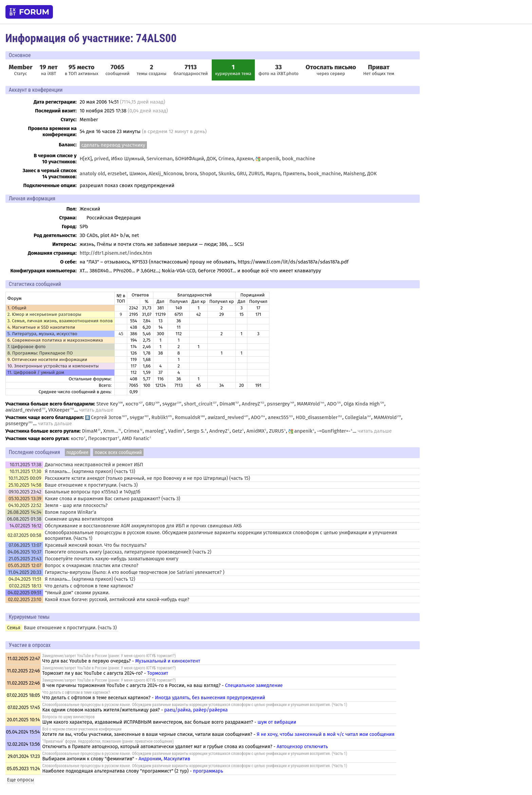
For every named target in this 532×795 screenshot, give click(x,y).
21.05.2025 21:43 (25, 559)
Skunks (226, 174)
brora (191, 174)
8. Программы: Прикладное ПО (40, 353)
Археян (245, 159)
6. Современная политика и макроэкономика (55, 340)
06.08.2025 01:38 (24, 519)
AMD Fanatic (136, 438)
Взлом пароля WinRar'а (71, 512)
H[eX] (86, 159)
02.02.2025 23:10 (24, 600)
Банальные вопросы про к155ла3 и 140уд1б (93, 492)
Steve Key (107, 404)
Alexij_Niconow (166, 174)
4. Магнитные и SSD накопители (41, 327)
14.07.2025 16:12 (25, 526)
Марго (273, 174)
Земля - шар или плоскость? (76, 505)
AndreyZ (251, 404)
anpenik (268, 159)
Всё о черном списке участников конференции (82, 729)
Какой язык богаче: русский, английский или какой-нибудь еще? (117, 600)
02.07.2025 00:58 (24, 535)
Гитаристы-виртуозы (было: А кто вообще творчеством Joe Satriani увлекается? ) (135, 572)
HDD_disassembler (317, 417)
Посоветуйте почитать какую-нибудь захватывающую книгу (112, 559)
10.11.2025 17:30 (26, 472)
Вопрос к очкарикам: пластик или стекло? (92, 566)
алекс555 (278, 417)
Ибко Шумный (127, 159)
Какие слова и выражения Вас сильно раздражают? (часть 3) (112, 499)
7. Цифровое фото (27, 347)
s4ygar (169, 404)
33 (279, 67)
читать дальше (96, 410)
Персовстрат (103, 438)
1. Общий (17, 308)
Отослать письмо (331, 67)
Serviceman (160, 159)
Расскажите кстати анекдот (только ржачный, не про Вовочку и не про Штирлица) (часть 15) (147, 478)
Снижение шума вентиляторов (79, 519)
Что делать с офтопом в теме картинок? (89, 586)
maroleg (154, 431)
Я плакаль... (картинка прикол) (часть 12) (90, 579)
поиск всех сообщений (118, 452)
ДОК (211, 159)
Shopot (208, 174)
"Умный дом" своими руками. (77, 593)
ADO (332, 404)
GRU (242, 174)
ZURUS (256, 174)
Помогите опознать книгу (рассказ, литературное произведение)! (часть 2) (128, 552)
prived (101, 159)
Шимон (138, 174)
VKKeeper (59, 410)
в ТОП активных (82, 70)
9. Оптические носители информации (47, 360)
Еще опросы (21, 780)
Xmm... (111, 431)
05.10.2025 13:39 (25, 499)
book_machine (299, 159)
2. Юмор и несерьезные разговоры (44, 314)
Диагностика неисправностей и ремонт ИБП (94, 465)
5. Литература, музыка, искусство (42, 334)
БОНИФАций (189, 159)
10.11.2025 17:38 (26, 465)
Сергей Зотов (103, 417)
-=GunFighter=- (334, 431)
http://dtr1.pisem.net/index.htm (116, 253)
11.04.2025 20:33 (25, 572)
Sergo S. (196, 431)
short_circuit (198, 404)
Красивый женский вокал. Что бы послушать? (96, 545)
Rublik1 (159, 417)
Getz (237, 431)
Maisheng (354, 174)
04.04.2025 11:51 (25, 579)
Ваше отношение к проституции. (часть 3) (91, 485)
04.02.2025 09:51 (24, 593)
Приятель (294, 174)
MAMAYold (308, 404)
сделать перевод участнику (113, 145)
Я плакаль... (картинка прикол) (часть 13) (90, 472)
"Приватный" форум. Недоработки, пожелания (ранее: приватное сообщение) (108, 741)
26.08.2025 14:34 (24, 512)
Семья (14, 628)
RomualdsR (187, 417)
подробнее (78, 452)
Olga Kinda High (362, 404)
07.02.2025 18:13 (25, 586)
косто (132, 404)
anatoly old (92, 174)
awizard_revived (24, 410)
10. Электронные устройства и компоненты (53, 366)
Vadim (175, 431)
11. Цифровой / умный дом (36, 373)
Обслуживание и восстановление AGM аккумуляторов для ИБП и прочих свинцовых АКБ (143, 526)
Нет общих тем (379, 70)
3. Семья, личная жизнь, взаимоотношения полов (60, 321)
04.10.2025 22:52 (25, 505)
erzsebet (117, 174)
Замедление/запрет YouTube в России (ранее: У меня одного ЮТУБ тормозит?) (109, 656)
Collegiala (356, 417)
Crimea (226, 159)
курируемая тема (233, 70)
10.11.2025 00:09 (25, 478)
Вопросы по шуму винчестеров (69, 717)
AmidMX (255, 431)
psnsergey (278, 404)
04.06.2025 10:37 (24, 552)
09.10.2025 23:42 (25, 492)
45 (121, 334)
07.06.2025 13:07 (25, 545)
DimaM (227, 404)
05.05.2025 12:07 (25, 566)
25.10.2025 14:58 (25, 485)
